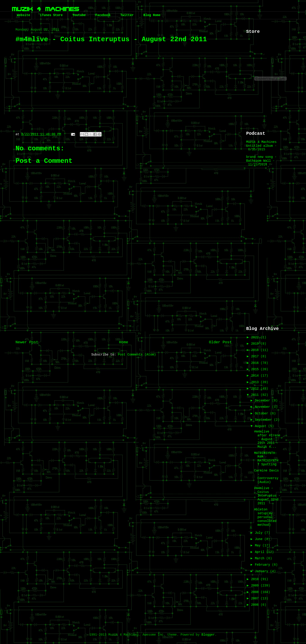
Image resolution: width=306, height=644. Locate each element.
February (263, 565)
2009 (256, 586)
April (261, 552)
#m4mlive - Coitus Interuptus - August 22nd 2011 (267, 496)
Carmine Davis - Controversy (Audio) (266, 476)
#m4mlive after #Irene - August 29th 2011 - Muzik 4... (267, 439)
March (261, 558)
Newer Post (27, 342)
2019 (256, 344)
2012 (256, 389)
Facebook (103, 15)
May (259, 545)
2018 (256, 350)
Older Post (220, 342)
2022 (256, 337)
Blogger (208, 635)
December (263, 401)
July (260, 533)
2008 (256, 592)
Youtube (79, 15)
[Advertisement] (124, 300)
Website (24, 15)
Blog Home (152, 15)
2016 (256, 363)
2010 (256, 579)
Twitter (127, 15)
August (262, 426)
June (260, 539)
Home (123, 342)
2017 (256, 356)
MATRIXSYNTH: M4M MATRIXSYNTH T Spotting (266, 459)
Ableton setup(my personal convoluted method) (265, 517)
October (262, 413)
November (263, 407)
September (264, 420)
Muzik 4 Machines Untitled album (261, 144)
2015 (256, 369)
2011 (256, 395)
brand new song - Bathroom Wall (261, 159)
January (262, 571)
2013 (256, 382)
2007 (256, 598)
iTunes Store (51, 15)
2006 (256, 605)
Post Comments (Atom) (137, 355)
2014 (256, 376)
